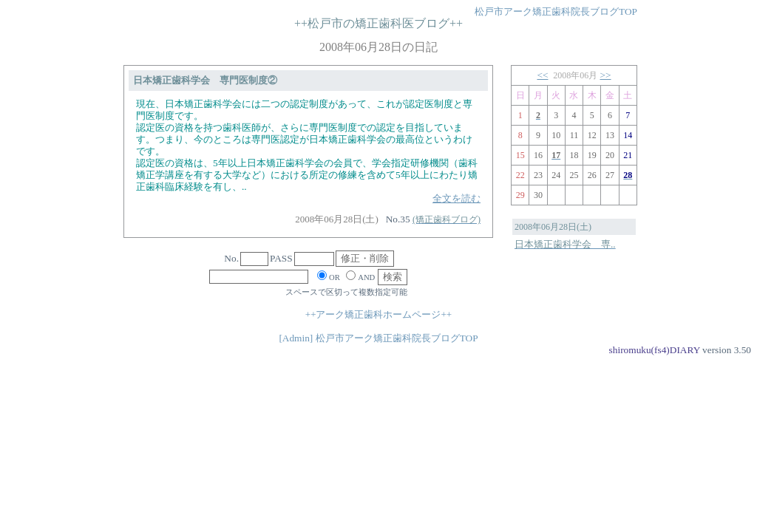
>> (606, 75)
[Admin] (296, 338)
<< (542, 75)
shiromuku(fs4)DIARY (655, 350)
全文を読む (456, 198)
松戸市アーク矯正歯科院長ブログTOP (556, 11)
